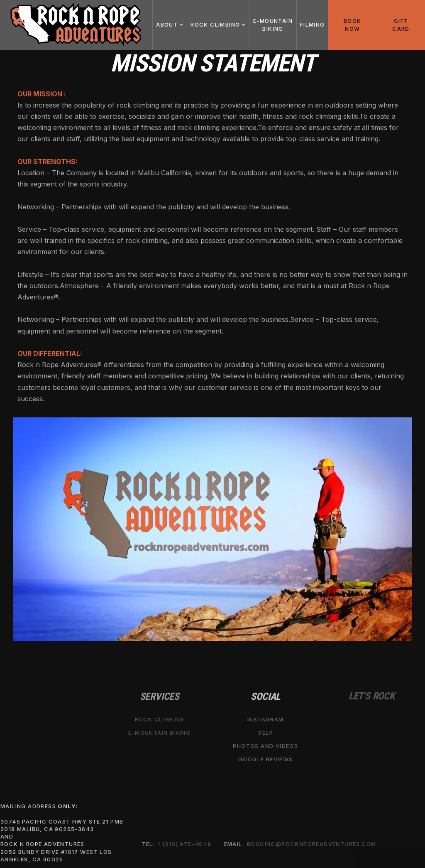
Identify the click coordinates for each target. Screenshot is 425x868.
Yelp (265, 733)
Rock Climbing (160, 719)
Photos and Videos (265, 746)
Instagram (266, 719)
